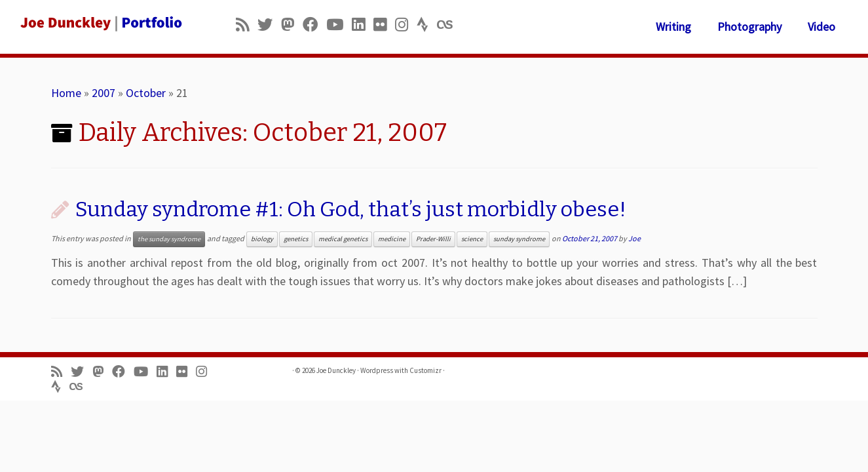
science (472, 239)
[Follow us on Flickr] (384, 25)
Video (821, 27)
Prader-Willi (433, 239)
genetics (296, 239)
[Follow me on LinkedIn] (363, 25)
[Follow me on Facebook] (314, 25)
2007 (104, 93)
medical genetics (343, 239)
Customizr (425, 370)
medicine (392, 239)
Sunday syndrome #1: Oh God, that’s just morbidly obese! (351, 209)
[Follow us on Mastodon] (292, 25)
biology (262, 239)
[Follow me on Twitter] (269, 25)
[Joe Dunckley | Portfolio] (100, 23)
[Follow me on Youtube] (339, 25)
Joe (634, 238)
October (146, 93)
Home (66, 93)
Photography (749, 27)
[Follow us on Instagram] (406, 25)
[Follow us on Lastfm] (449, 25)
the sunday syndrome (169, 239)
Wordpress (377, 370)
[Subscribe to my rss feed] (247, 25)
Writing (673, 27)
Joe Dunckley (336, 370)
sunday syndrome (519, 239)
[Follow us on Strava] (427, 25)
